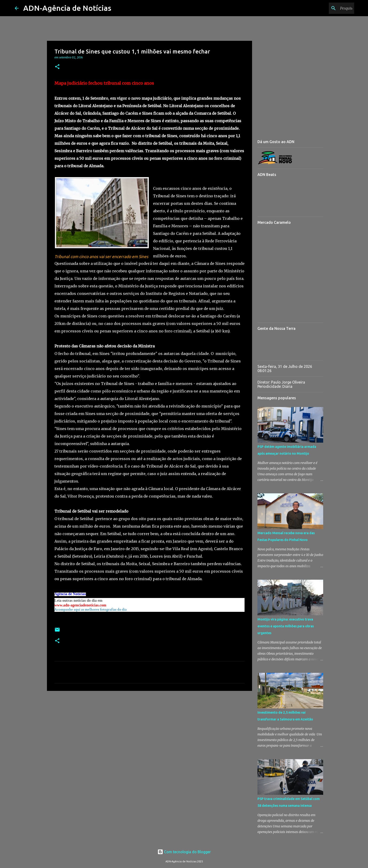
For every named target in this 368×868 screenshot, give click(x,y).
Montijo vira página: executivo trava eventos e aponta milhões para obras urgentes (286, 626)
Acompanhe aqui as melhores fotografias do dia (91, 610)
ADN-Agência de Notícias (67, 8)
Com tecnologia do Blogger (184, 852)
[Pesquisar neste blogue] (330, 8)
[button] (57, 67)
